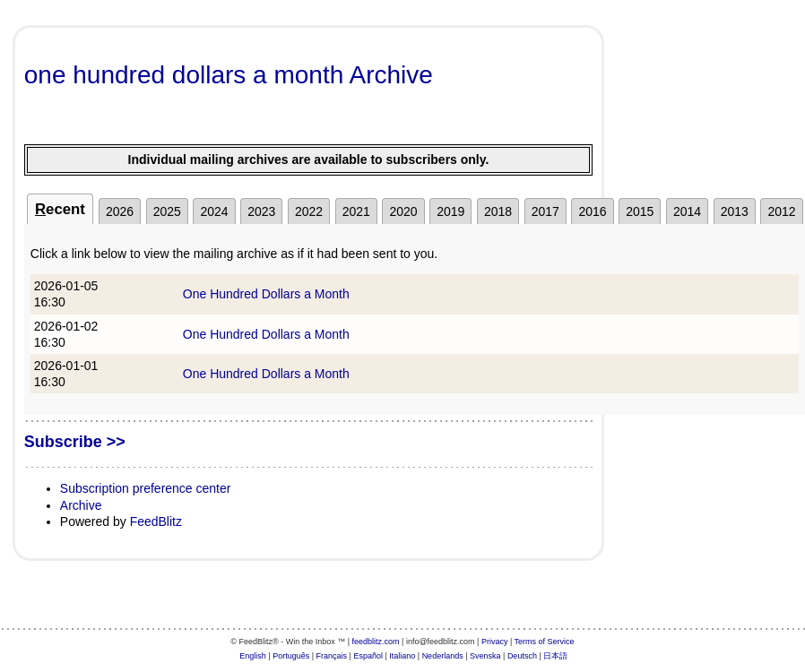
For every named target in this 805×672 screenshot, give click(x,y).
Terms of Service (545, 642)
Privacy (495, 642)
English (253, 656)
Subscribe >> (75, 442)
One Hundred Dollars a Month (266, 294)
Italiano (402, 656)
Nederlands (443, 656)
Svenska (485, 656)
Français (332, 656)
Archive (81, 505)
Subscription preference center (146, 488)
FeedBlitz (156, 521)
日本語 (555, 656)
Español (368, 656)
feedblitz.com (376, 642)
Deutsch (522, 656)
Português (291, 656)
